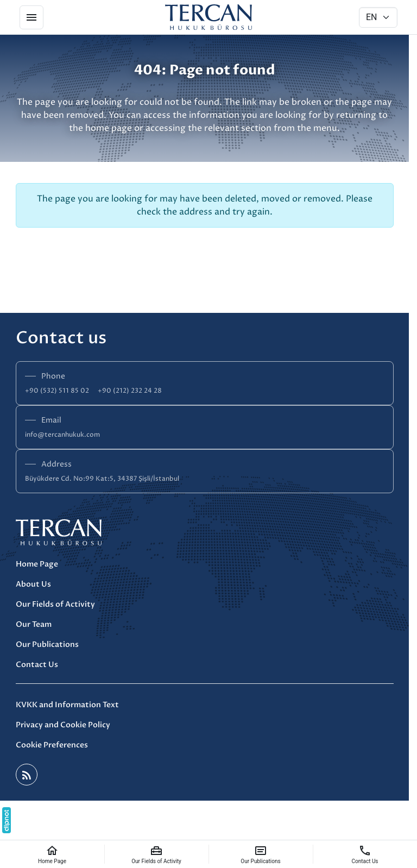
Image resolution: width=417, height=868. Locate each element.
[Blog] (27, 775)
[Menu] (31, 17)
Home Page (37, 564)
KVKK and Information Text (67, 705)
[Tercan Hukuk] (208, 17)
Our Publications (47, 644)
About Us (33, 584)
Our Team (34, 624)
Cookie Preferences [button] (52, 745)
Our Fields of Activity (55, 604)
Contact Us (37, 665)
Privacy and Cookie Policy (63, 725)
